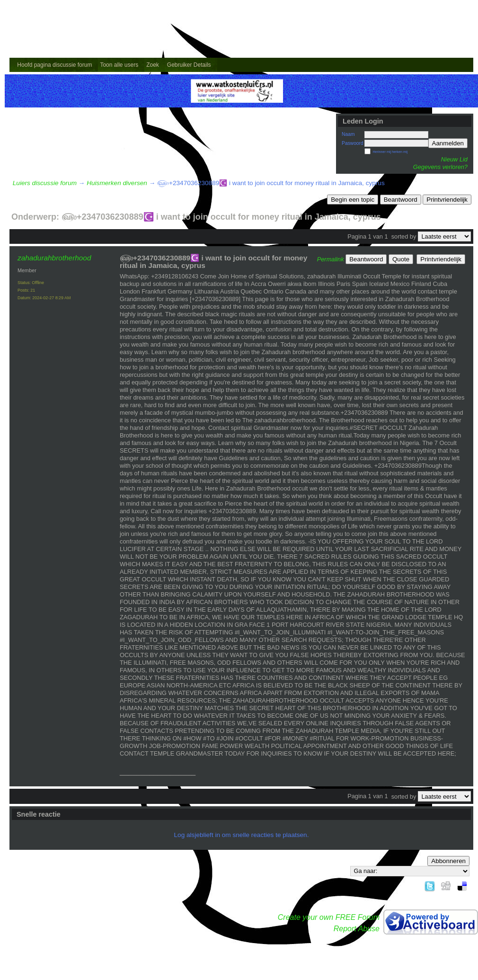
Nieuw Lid (454, 159)
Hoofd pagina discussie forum (54, 65)
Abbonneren (448, 861)
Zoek (153, 65)
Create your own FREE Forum (329, 917)
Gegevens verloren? (440, 167)
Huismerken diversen (117, 183)
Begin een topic (353, 200)
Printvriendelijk (447, 200)
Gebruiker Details (189, 65)
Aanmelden (448, 143)
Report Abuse (357, 929)
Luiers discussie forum (45, 183)
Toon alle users (119, 65)
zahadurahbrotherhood (54, 258)
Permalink (331, 259)
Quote (401, 259)
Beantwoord (401, 200)
